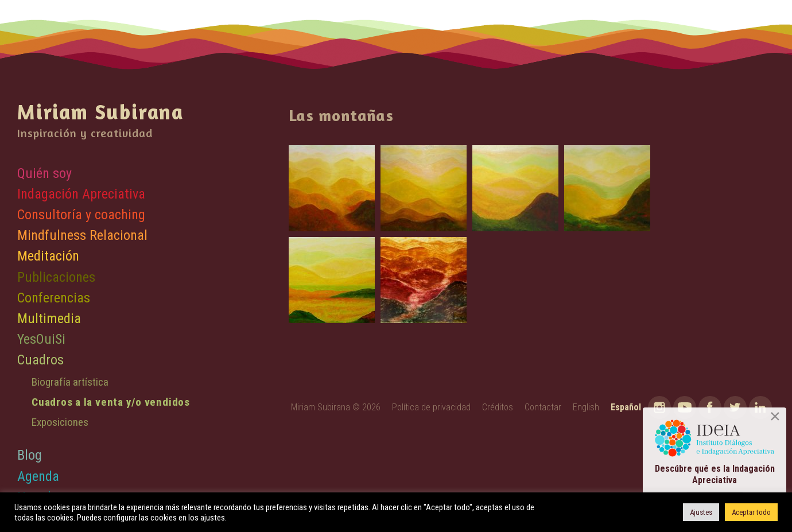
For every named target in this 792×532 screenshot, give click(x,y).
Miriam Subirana (100, 112)
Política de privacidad (431, 407)
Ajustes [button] (701, 512)
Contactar (543, 407)
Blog (30, 455)
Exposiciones (60, 422)
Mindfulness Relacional (82, 235)
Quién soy (44, 173)
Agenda (38, 476)
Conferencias (54, 298)
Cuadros (40, 360)
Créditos (498, 407)
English (586, 407)
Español (626, 407)
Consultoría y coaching (81, 215)
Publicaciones (56, 277)
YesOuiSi (41, 339)
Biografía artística (70, 382)
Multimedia (49, 319)
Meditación (48, 256)
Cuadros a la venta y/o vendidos (111, 401)
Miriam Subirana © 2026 (336, 407)
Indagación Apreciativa (81, 194)
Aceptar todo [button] (751, 512)
